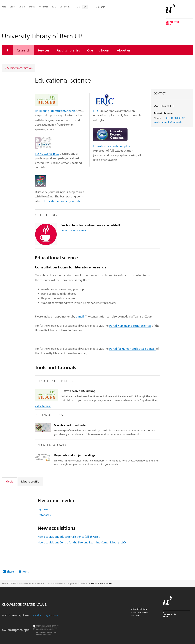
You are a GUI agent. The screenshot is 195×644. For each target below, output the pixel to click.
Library (22, 7)
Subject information (20, 68)
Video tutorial (43, 406)
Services (43, 50)
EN (85, 7)
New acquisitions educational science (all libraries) (69, 537)
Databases (44, 515)
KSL (54, 7)
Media (10, 481)
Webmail (44, 7)
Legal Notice (51, 615)
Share (10, 571)
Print (25, 571)
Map (4, 7)
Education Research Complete (112, 146)
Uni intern (65, 7)
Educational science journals (62, 201)
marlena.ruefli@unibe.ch (168, 122)
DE (78, 7)
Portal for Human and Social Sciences (132, 349)
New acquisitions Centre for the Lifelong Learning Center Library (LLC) (82, 542)
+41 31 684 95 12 (175, 118)
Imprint (37, 615)
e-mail (80, 316)
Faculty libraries (68, 50)
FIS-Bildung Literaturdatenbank (55, 111)
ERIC (96, 111)
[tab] (10, 481)
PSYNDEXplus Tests (47, 153)
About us (124, 50)
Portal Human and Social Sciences (130, 326)
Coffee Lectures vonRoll (74, 230)
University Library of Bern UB (35, 583)
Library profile (30, 481)
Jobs (12, 7)
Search (102, 7)
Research (23, 50)
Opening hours (98, 50)
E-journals (44, 509)
